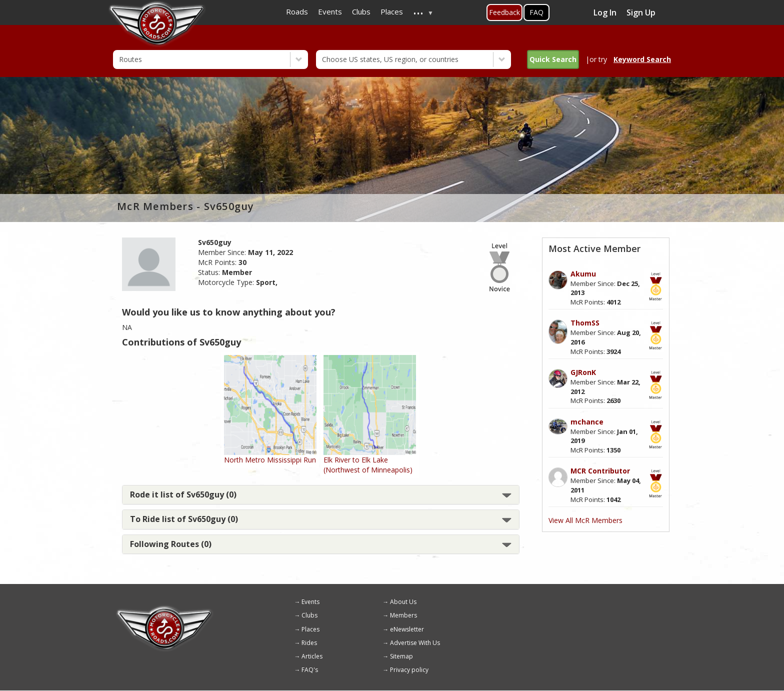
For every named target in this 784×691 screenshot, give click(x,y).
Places (310, 629)
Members (403, 615)
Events (310, 602)
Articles (312, 656)
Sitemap (401, 656)
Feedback (504, 12)
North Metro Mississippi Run (270, 460)
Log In (605, 12)
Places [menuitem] (392, 11)
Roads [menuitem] (297, 11)
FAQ (536, 12)
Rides (309, 643)
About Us (403, 602)
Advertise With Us (415, 643)
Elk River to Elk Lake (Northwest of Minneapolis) (368, 465)
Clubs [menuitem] (361, 11)
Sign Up (641, 12)
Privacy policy (409, 670)
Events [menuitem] (330, 11)
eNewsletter (407, 629)
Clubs (309, 615)
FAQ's (310, 670)
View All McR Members (585, 520)
